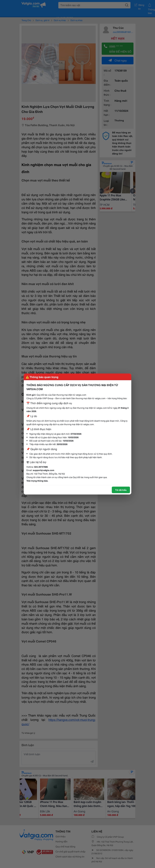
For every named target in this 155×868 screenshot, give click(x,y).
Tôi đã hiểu (121, 490)
